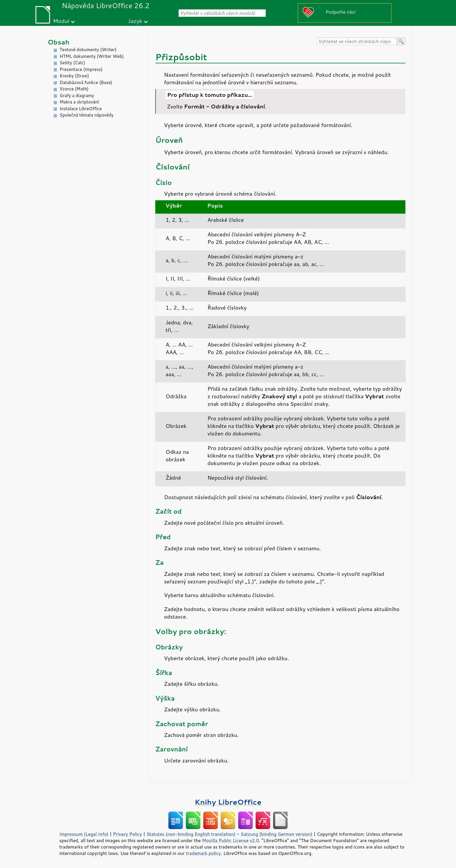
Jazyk (135, 21)
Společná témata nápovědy (87, 115)
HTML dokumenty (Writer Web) (92, 56)
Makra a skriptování (79, 102)
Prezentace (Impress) (81, 69)
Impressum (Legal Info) (84, 834)
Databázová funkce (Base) (86, 82)
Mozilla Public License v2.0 (231, 840)
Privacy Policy (127, 834)
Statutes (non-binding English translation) (191, 834)
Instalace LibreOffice (81, 109)
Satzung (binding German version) (277, 834)
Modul (61, 21)
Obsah (59, 42)
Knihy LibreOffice (228, 802)
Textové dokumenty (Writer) (88, 50)
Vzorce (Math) (74, 89)
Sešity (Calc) (72, 63)
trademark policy (203, 853)
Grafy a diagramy (77, 95)
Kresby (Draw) (74, 76)
